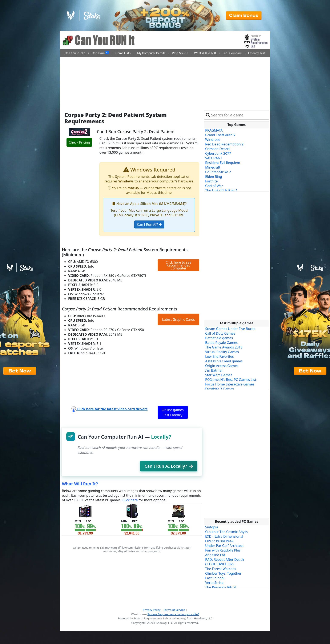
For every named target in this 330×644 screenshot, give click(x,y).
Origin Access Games (222, 366)
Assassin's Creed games (224, 361)
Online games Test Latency (173, 412)
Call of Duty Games (220, 333)
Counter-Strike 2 (218, 172)
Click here (130, 500)
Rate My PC (180, 53)
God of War (214, 186)
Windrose (213, 140)
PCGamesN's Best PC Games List (231, 380)
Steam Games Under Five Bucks (230, 329)
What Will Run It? (80, 484)
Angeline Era (215, 555)
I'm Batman (214, 370)
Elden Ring (214, 177)
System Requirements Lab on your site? (173, 614)
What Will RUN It (205, 53)
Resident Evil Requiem (223, 163)
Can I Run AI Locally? (169, 466)
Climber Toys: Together (223, 573)
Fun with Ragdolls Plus (223, 550)
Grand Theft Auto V (220, 135)
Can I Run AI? (149, 224)
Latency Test (257, 53)
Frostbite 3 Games (220, 389)
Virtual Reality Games (222, 352)
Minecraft (213, 167)
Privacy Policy (152, 610)
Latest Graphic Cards (179, 319)
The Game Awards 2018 (224, 347)
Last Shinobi (215, 578)
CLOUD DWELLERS (220, 564)
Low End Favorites (220, 356)
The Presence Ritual (221, 587)
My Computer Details (151, 53)
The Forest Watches (221, 569)
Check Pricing (79, 142)
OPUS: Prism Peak (219, 541)
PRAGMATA (214, 130)
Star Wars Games (219, 375)
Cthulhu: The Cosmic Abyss (226, 532)
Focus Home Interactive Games (230, 384)
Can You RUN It (75, 53)
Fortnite (211, 181)
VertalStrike (214, 583)
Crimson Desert (218, 149)
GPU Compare (232, 53)
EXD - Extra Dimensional (224, 536)
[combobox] (239, 115)
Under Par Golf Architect (224, 546)
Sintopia (212, 527)
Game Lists (123, 53)
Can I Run (100, 53)
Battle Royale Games (221, 343)
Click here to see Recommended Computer (178, 265)
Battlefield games (219, 338)
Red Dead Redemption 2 (224, 144)
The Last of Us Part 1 (221, 190)
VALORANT (214, 158)
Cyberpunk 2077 (218, 153)
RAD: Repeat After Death (225, 560)
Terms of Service (174, 610)
